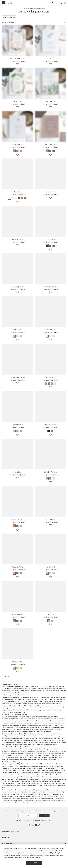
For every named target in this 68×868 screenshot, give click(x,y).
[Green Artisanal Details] (21, 621)
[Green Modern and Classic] (21, 526)
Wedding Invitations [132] (9, 17)
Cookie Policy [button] (57, 855)
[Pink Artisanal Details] (14, 621)
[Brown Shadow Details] (52, 384)
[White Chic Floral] (52, 621)
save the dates (51, 757)
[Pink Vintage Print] (14, 336)
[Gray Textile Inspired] (52, 431)
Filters (64, 22)
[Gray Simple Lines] (54, 336)
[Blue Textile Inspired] (49, 431)
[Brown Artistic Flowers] (14, 151)
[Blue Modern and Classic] (17, 526)
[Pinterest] (29, 825)
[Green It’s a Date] (22, 198)
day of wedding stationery (49, 792)
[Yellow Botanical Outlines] (17, 668)
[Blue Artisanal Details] (17, 621)
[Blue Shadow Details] (49, 384)
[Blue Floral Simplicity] (17, 431)
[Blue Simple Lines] (50, 336)
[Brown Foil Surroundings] (47, 151)
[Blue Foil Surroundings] (50, 151)
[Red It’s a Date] (25, 198)
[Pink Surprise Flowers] (50, 478)
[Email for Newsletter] (28, 816)
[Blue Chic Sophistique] (50, 246)
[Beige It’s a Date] (10, 198)
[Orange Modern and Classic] (14, 526)
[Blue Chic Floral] (49, 621)
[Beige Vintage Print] (17, 336)
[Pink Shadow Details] (46, 384)
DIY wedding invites (45, 794)
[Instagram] (32, 825)
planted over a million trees (13, 723)
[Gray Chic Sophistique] (54, 246)
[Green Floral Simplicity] (21, 431)
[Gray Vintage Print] (21, 336)
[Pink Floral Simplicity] (14, 431)
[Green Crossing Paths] (21, 573)
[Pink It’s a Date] (16, 198)
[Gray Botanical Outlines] (21, 668)
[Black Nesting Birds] (47, 573)
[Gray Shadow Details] (55, 384)
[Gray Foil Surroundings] (54, 151)
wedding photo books (22, 799)
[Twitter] (39, 825)
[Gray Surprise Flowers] (47, 478)
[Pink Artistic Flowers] (21, 151)
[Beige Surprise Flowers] (54, 478)
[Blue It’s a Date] (13, 198)
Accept (34, 863)
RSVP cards (38, 792)
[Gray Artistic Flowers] (17, 151)
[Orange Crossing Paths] (14, 573)
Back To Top (6, 677)
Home (25, 8)
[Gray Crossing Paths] (17, 573)
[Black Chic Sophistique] (47, 246)
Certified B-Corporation (11, 717)
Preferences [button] (38, 857)
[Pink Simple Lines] (47, 336)
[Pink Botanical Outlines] (14, 668)
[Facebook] (36, 825)
